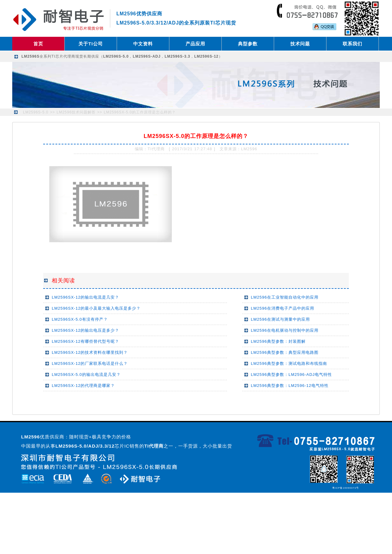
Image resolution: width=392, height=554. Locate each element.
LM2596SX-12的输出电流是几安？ (85, 297)
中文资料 (143, 44)
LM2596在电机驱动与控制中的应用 (285, 330)
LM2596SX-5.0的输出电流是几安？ (86, 374)
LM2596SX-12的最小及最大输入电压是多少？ (96, 308)
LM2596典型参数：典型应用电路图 (285, 352)
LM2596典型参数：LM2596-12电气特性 (290, 386)
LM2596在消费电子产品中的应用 (283, 308)
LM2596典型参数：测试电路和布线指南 (289, 363)
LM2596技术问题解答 (76, 112)
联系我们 (352, 44)
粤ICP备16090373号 (346, 488)
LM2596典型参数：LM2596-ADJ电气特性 (291, 374)
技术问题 (300, 44)
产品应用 (195, 44)
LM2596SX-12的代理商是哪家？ (83, 386)
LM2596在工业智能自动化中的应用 (285, 297)
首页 (38, 44)
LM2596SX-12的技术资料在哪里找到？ (90, 352)
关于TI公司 (90, 44)
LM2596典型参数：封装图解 (278, 341)
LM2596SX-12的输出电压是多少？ (85, 330)
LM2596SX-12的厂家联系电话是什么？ (90, 363)
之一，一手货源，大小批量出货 (188, 446)
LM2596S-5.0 (36, 112)
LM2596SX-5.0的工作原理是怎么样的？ (140, 112)
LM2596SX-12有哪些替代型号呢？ (85, 341)
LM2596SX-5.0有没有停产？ (80, 319)
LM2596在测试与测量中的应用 (280, 319)
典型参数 (248, 44)
